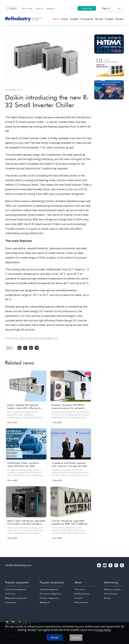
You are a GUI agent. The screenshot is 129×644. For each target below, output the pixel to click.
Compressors (11, 602)
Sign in (106, 8)
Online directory (111, 594)
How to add (27, 8)
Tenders (120, 19)
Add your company (112, 589)
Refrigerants (45, 602)
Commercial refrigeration (16, 589)
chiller (22, 338)
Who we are (80, 589)
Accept (55, 637)
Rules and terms (81, 602)
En (119, 8)
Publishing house (82, 594)
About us (39, 8)
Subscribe (87, 8)
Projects (109, 19)
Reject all (76, 638)
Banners (108, 598)
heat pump (39, 338)
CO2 (56, 338)
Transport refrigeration (49, 598)
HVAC (29, 338)
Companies (87, 19)
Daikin (49, 338)
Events (65, 19)
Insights (74, 19)
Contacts (78, 598)
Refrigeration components (16, 598)
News (56, 19)
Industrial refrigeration (49, 589)
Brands (99, 19)
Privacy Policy (103, 630)
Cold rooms (10, 594)
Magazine (50, 8)
